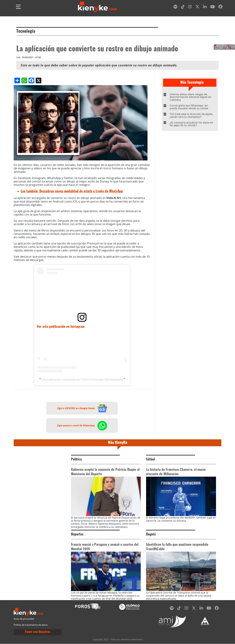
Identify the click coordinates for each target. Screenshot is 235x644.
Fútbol (150, 460)
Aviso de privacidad (24, 619)
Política (76, 460)
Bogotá (151, 534)
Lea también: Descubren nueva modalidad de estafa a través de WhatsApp (72, 191)
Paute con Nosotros (38, 632)
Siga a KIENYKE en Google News (82, 408)
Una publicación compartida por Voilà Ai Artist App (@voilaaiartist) (82, 380)
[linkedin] (205, 7)
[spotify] (175, 7)
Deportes (77, 534)
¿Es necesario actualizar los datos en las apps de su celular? (191, 124)
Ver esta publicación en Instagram (61, 327)
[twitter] (197, 7)
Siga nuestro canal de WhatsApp (82, 425)
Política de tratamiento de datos (31, 625)
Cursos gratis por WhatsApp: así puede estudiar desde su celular (189, 107)
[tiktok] (183, 7)
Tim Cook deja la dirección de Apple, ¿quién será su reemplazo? (191, 115)
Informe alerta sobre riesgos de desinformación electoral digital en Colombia (190, 97)
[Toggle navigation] (18, 7)
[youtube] (213, 7)
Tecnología (26, 31)
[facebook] (220, 7)
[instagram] (190, 7)
